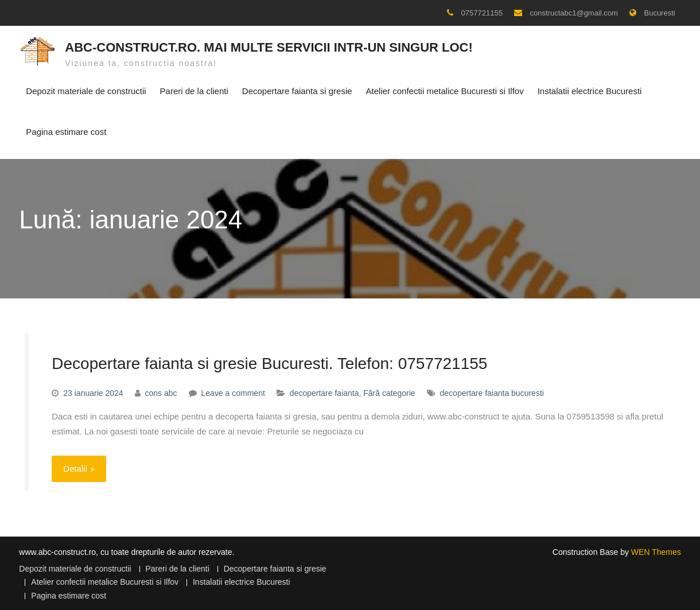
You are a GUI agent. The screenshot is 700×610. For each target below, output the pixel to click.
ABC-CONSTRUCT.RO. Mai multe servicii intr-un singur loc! (269, 47)
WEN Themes (656, 550)
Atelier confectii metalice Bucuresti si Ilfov (445, 90)
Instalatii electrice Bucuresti (590, 90)
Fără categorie (389, 392)
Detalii (75, 467)
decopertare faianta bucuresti (492, 392)
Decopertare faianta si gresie (297, 90)
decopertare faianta (324, 392)
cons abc (161, 392)
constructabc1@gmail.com (574, 13)
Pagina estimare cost (66, 131)
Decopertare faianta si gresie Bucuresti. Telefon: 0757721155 (269, 362)
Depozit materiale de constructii (86, 90)
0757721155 (482, 13)
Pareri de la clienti (194, 90)
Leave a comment (233, 392)
